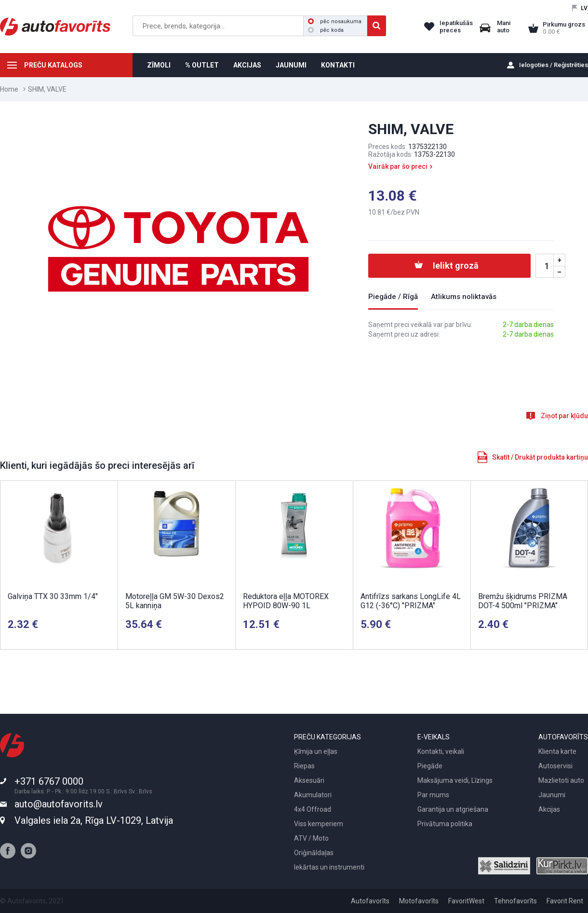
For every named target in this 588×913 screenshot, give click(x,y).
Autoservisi (555, 766)
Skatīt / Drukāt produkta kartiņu (540, 457)
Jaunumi (552, 795)
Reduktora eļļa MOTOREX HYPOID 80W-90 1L (286, 601)
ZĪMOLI (159, 65)
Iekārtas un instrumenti (329, 867)
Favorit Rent (565, 901)
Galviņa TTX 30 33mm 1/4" (53, 596)
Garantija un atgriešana (453, 809)
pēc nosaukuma (335, 21)
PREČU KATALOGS (53, 65)
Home (9, 89)
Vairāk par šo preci (398, 166)
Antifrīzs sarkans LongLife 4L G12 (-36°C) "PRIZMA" (411, 601)
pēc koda (326, 30)
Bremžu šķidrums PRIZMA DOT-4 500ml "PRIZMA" (523, 601)
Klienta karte (557, 751)
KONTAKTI (338, 65)
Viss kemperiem (319, 824)
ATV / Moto (311, 838)
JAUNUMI (291, 65)
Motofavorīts (419, 901)
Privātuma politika (445, 824)
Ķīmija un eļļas (316, 751)
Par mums (433, 795)
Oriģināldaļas (314, 853)
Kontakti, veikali (441, 751)
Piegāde (430, 766)
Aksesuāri (309, 780)
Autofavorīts (370, 901)
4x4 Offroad (313, 809)
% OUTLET (202, 65)
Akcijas (549, 809)
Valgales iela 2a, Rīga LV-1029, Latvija (94, 820)
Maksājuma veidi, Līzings (455, 780)
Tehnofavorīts (515, 901)
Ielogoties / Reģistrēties (554, 65)
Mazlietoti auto (561, 780)
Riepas (304, 766)
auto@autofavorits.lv (59, 804)
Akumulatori (313, 795)
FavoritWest (466, 901)
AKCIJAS (247, 65)
